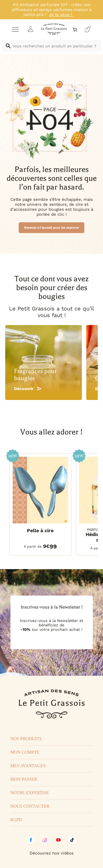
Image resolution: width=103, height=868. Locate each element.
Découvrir (28, 389)
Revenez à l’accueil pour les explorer (52, 228)
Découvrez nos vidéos (52, 853)
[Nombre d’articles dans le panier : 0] (75, 30)
